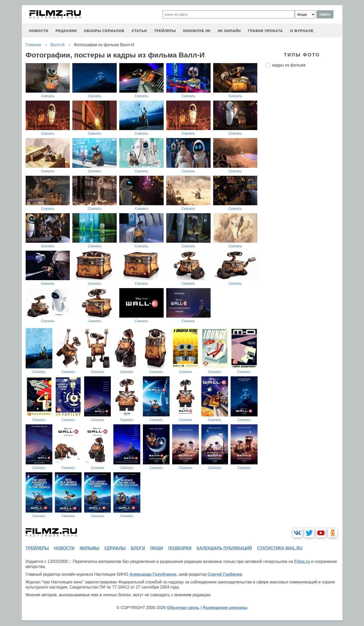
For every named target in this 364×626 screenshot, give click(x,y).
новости (39, 31)
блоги (138, 548)
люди (156, 548)
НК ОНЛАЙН (229, 31)
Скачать (48, 96)
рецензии (66, 31)
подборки (180, 548)
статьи (139, 31)
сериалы (115, 548)
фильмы (89, 548)
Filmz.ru (302, 561)
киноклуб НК (197, 31)
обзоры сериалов (104, 31)
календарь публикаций (224, 548)
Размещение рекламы (225, 608)
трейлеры (165, 31)
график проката (265, 31)
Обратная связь (183, 608)
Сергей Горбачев (225, 574)
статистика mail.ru (280, 548)
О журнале (302, 31)
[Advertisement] (304, 157)
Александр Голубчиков (153, 574)
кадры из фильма (289, 65)
